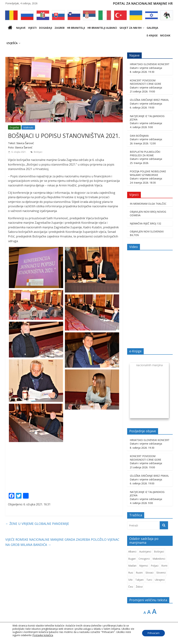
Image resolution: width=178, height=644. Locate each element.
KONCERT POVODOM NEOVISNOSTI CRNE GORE (145, 82)
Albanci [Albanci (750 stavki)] (132, 552)
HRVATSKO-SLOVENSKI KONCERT (150, 64)
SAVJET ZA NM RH (131, 28)
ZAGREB (60, 28)
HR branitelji (76, 28)
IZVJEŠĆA (12, 43)
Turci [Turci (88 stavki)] (149, 580)
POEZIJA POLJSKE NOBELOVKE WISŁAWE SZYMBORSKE (148, 173)
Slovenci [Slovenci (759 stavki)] (161, 573)
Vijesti (32, 28)
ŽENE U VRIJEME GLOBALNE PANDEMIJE (37, 524)
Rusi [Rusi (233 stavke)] (131, 573)
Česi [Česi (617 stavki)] (131, 587)
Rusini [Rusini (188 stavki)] (139, 573)
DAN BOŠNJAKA (139, 136)
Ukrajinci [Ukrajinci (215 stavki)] (160, 580)
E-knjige (152, 35)
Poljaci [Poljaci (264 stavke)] (155, 566)
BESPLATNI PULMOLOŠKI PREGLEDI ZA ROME (145, 154)
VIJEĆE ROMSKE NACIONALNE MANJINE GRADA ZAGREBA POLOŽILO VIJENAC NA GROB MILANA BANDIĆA (62, 542)
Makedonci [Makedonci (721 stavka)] (159, 559)
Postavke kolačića (43, 635)
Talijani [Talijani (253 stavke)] (139, 580)
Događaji (46, 28)
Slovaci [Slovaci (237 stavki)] (149, 573)
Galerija (152, 28)
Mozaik (165, 35)
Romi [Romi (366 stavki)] (164, 566)
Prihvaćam (153, 633)
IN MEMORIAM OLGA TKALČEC (148, 204)
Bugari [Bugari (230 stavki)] (132, 559)
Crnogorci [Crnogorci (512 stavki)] (144, 559)
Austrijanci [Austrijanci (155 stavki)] (145, 552)
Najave (21, 28)
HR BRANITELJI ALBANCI (102, 28)
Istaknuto (28, 127)
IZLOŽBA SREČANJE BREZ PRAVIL (149, 100)
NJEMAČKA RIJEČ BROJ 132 (145, 223)
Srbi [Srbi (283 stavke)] (130, 580)
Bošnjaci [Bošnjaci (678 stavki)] (159, 552)
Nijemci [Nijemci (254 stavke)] (144, 566)
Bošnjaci (38, 152)
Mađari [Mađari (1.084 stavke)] (132, 566)
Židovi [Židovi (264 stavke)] (139, 587)
